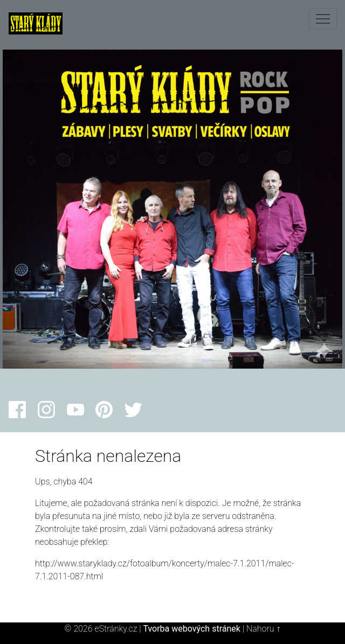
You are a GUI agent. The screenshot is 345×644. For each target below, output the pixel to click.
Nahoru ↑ (263, 629)
